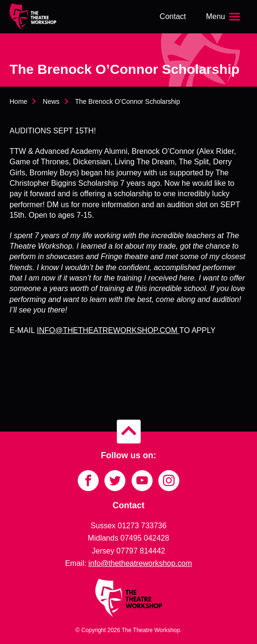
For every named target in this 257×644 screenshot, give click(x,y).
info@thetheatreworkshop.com (140, 563)
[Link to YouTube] (142, 481)
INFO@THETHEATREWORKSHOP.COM (108, 330)
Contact (173, 16)
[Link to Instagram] (169, 481)
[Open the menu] (224, 17)
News (51, 101)
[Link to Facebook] (88, 481)
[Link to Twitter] (115, 481)
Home (18, 101)
